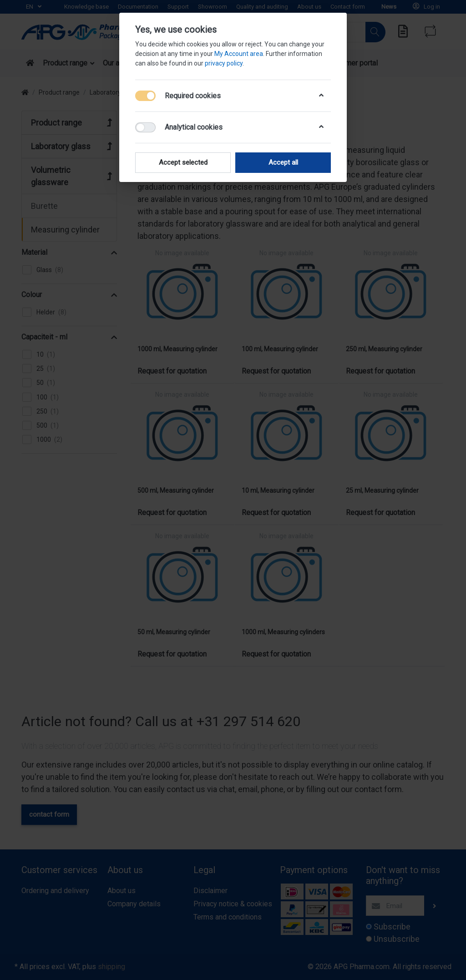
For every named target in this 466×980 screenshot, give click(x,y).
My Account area (239, 54)
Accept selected (183, 162)
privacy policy (224, 63)
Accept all (283, 162)
